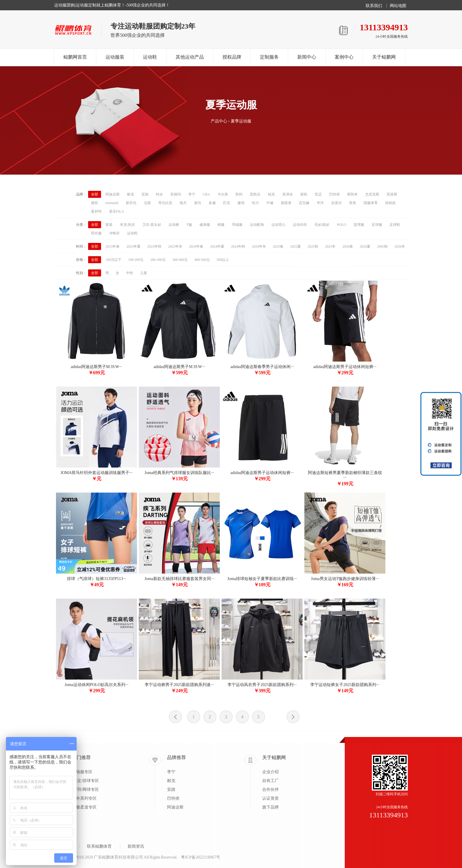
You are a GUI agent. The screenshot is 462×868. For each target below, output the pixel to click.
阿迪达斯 (113, 194)
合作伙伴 (270, 790)
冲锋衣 (114, 233)
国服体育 (371, 203)
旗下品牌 (270, 807)
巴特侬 (334, 194)
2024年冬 (259, 246)
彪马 (198, 203)
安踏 (145, 194)
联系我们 (374, 6)
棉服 (221, 225)
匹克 (227, 203)
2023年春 (113, 246)
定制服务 (269, 57)
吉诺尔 (336, 203)
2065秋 (382, 246)
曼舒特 (96, 211)
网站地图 (398, 6)
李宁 (192, 194)
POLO (341, 225)
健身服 (205, 225)
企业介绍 (270, 772)
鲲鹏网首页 (75, 57)
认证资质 (270, 798)
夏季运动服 (241, 121)
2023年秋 (154, 246)
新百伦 (131, 203)
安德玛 (176, 194)
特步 (159, 194)
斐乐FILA (117, 211)
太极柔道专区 (84, 807)
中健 (270, 203)
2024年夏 (217, 246)
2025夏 (296, 246)
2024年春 (196, 246)
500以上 (223, 260)
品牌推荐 (176, 757)
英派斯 (392, 194)
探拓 (304, 194)
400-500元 (202, 260)
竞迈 (318, 194)
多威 (212, 203)
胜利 (239, 194)
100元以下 (113, 260)
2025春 (278, 246)
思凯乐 (255, 194)
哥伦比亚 (165, 203)
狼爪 (183, 203)
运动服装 (115, 57)
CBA (206, 194)
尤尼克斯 (372, 194)
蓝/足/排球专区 (85, 781)
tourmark (112, 203)
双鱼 (353, 203)
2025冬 (330, 246)
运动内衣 (300, 225)
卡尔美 (223, 194)
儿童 (143, 273)
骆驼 (95, 203)
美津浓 (288, 194)
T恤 (189, 225)
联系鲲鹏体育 (99, 846)
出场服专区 (82, 772)
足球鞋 (395, 225)
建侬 (241, 203)
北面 (147, 203)
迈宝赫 (304, 203)
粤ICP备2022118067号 (201, 857)
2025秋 (313, 246)
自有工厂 (270, 781)
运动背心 (278, 225)
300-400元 (180, 260)
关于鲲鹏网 (384, 57)
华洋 (320, 203)
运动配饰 (257, 225)
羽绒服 (237, 225)
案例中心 (344, 57)
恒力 (255, 203)
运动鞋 (150, 57)
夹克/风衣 (127, 225)
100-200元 (136, 260)
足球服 (377, 225)
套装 (109, 225)
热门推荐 (81, 757)
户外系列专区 (84, 798)
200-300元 (158, 260)
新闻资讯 (136, 846)
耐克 (131, 194)
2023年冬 (175, 246)
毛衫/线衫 (322, 225)
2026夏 (365, 246)
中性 (130, 273)
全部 (95, 194)
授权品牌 (232, 57)
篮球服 (359, 225)
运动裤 (174, 225)
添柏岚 (390, 203)
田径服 (96, 233)
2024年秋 (238, 246)
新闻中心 (307, 57)
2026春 (348, 246)
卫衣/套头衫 (152, 225)
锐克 (271, 194)
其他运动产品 (190, 57)
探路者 (286, 203)
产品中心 (219, 121)
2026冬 (400, 246)
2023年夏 (133, 246)
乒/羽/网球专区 (85, 790)
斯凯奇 (352, 194)
